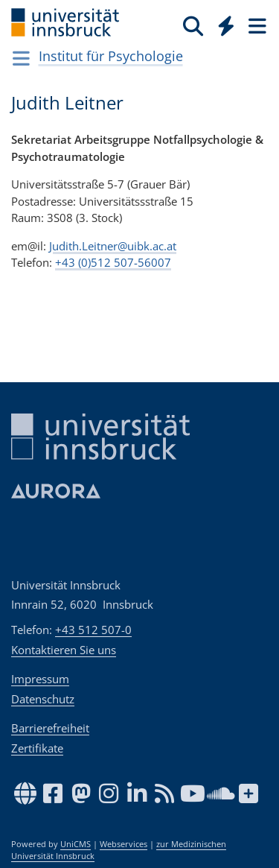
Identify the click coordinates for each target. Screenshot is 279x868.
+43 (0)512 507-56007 (113, 262)
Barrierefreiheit (50, 728)
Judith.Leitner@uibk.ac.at (113, 245)
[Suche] (193, 25)
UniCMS (76, 844)
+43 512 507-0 (93, 630)
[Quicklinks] (227, 25)
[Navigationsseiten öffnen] (21, 58)
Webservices (124, 844)
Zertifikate (37, 748)
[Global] (222, 23)
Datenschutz (43, 699)
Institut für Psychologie (111, 56)
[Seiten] (256, 25)
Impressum (40, 679)
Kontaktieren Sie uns (64, 650)
